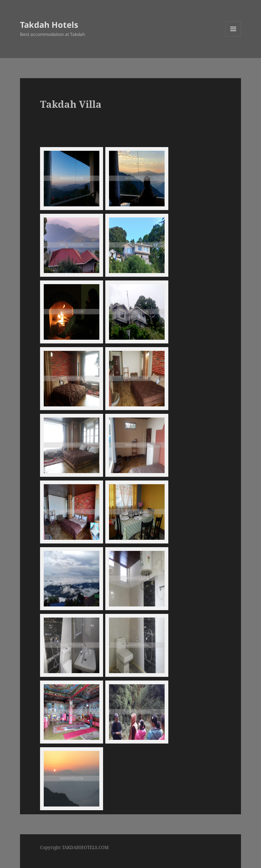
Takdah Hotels (49, 24)
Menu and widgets (233, 36)
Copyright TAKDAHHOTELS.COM (74, 847)
